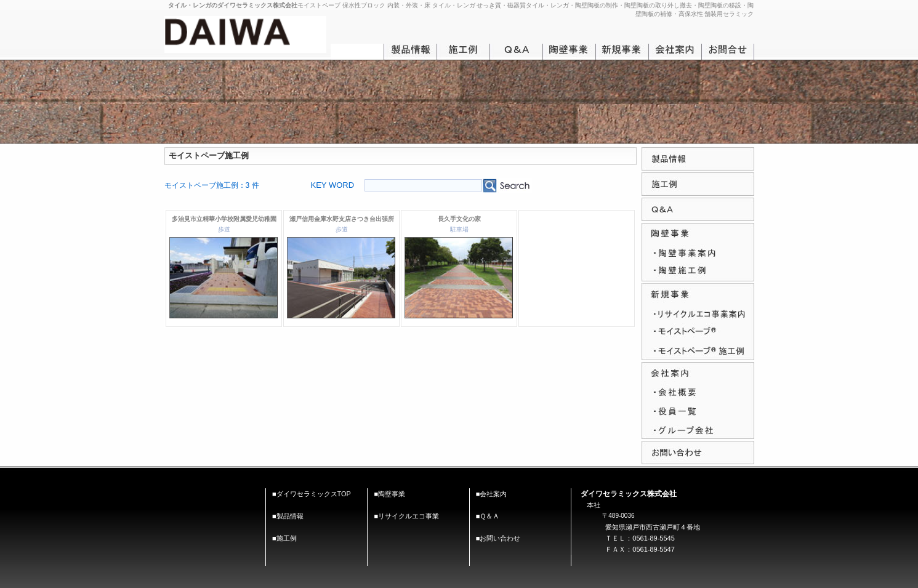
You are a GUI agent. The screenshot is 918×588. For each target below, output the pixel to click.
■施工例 (284, 538)
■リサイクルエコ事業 (406, 516)
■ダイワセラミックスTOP (312, 494)
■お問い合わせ (498, 538)
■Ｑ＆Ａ (488, 516)
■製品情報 (288, 516)
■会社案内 (492, 494)
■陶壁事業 (389, 494)
